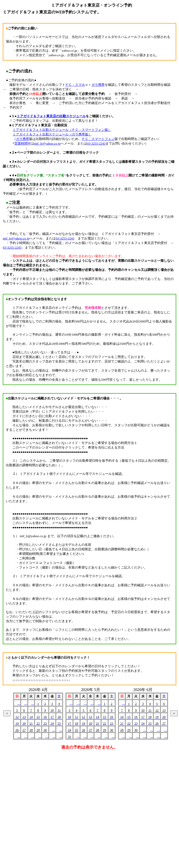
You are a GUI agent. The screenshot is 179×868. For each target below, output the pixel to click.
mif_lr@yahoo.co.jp (47, 143)
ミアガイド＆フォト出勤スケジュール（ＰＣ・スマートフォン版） (62, 130)
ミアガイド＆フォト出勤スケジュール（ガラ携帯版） (52, 134)
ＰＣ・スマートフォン (98, 139)
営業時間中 (23, 143)
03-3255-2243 (96, 143)
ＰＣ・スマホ (75, 85)
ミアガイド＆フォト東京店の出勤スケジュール (51, 116)
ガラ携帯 (98, 85)
